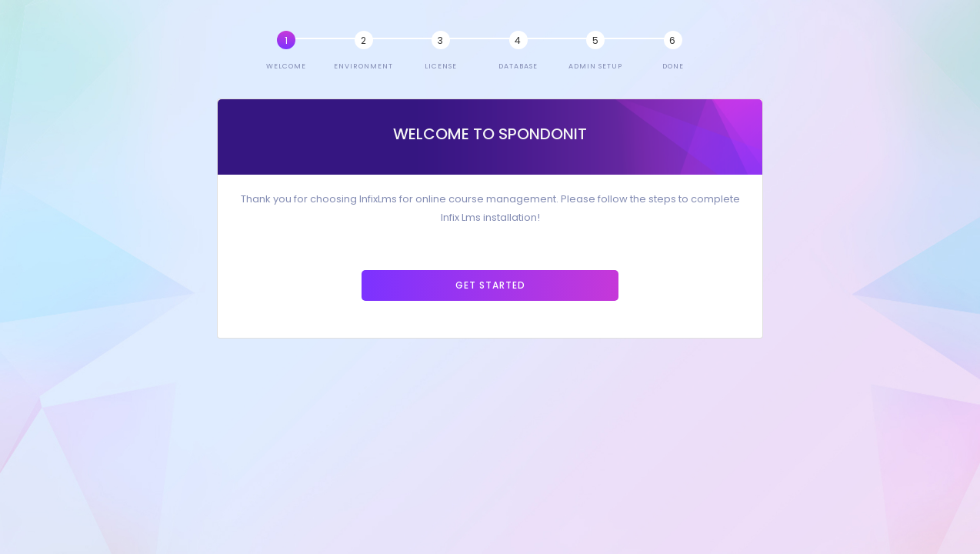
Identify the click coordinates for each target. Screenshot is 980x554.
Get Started (490, 285)
